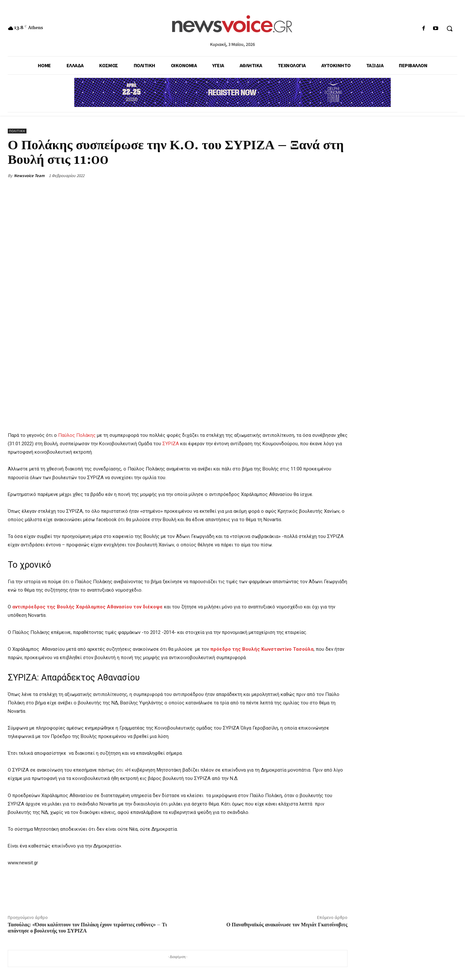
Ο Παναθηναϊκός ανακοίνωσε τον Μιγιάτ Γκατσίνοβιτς (287, 925)
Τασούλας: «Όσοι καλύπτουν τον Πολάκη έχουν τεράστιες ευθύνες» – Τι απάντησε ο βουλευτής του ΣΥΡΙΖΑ (87, 928)
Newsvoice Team (29, 176)
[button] (449, 28)
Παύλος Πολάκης (77, 435)
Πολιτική (17, 131)
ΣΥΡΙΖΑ (171, 444)
